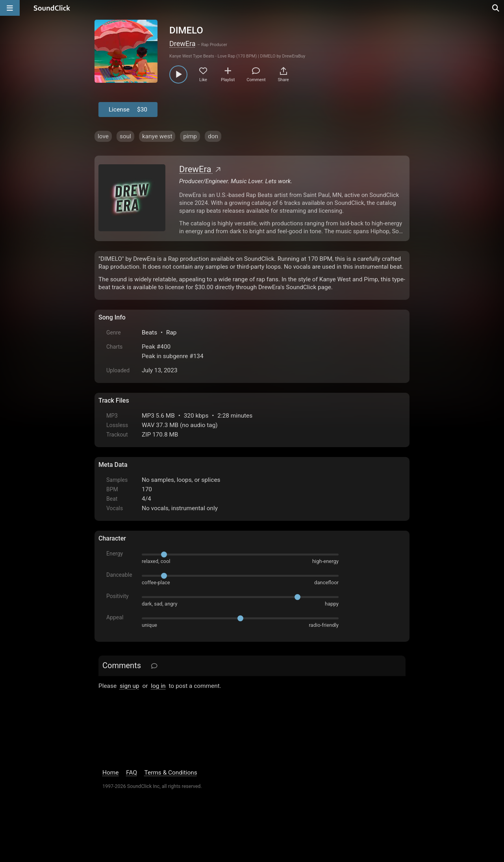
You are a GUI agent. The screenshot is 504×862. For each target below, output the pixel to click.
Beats (149, 333)
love (103, 136)
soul (125, 136)
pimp (190, 136)
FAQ (132, 773)
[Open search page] (496, 8)
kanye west (157, 136)
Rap (171, 333)
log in (158, 686)
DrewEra (183, 44)
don (213, 136)
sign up (130, 686)
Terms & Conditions (171, 773)
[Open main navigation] (10, 8)
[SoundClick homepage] (52, 8)
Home (110, 773)
